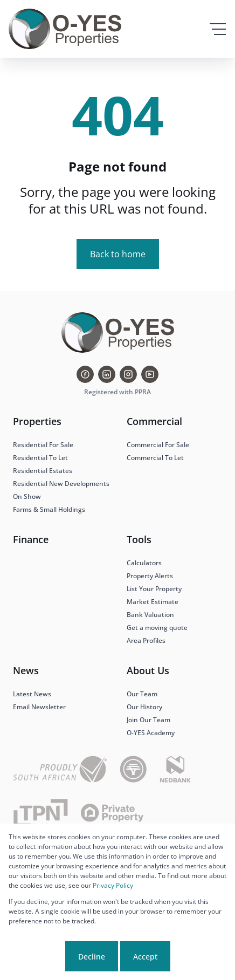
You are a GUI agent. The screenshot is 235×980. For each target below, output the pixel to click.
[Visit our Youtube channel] (150, 374)
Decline (92, 957)
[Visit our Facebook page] (85, 374)
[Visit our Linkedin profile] (107, 374)
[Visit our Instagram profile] (128, 374)
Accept (145, 957)
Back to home (118, 254)
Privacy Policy (113, 885)
